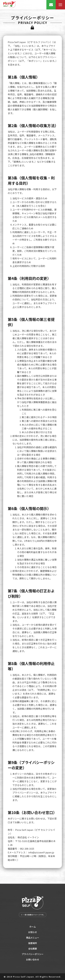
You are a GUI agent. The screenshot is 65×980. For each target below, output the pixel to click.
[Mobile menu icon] (60, 5)
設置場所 (33, 943)
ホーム (33, 927)
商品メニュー (33, 938)
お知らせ (33, 932)
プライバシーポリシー (33, 954)
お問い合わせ (33, 959)
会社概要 (33, 949)
